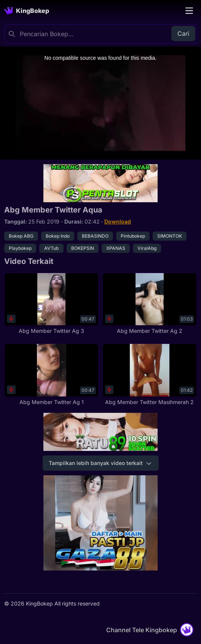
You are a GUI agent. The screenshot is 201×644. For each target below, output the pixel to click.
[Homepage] (27, 11)
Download (118, 221)
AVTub (51, 248)
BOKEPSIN (83, 248)
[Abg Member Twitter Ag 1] (51, 374)
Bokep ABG (21, 236)
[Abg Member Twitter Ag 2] (150, 304)
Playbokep (20, 248)
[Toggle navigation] (189, 11)
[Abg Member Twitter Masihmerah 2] (150, 374)
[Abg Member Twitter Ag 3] (51, 304)
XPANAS (116, 248)
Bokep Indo (58, 236)
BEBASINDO (95, 236)
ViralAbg (147, 248)
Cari (183, 34)
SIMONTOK (170, 236)
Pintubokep (133, 236)
